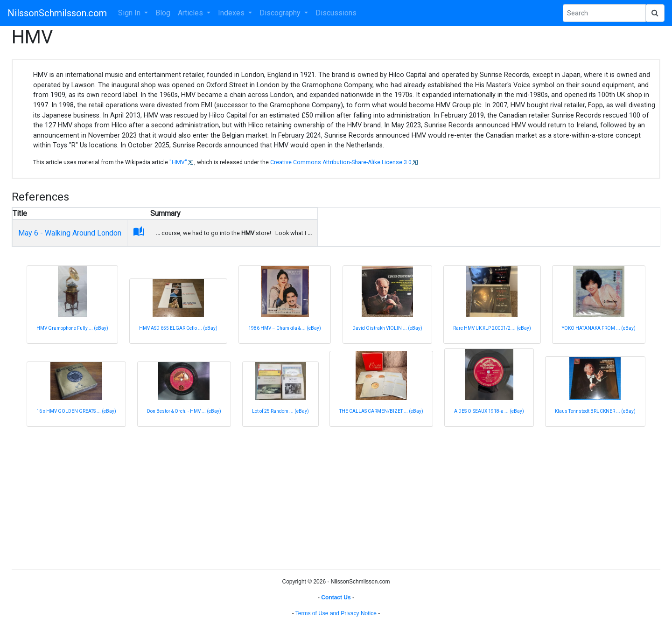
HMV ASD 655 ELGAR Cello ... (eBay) (178, 328)
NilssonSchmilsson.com (57, 13)
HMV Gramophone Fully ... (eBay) (72, 328)
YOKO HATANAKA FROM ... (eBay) (599, 328)
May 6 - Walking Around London (70, 233)
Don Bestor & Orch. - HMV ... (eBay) (184, 411)
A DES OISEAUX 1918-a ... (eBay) (489, 411)
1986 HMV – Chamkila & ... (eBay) (285, 328)
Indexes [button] (232, 13)
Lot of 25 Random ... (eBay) (280, 411)
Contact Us (336, 597)
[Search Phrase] (604, 13)
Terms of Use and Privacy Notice (336, 613)
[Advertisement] (292, 497)
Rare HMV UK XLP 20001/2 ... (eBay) (492, 328)
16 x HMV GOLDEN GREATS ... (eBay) (76, 411)
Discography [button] (281, 13)
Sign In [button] (130, 13)
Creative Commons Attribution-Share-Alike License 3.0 (341, 162)
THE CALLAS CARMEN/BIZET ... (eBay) (381, 411)
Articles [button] (191, 13)
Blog (163, 13)
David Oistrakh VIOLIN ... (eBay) (387, 328)
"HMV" (178, 162)
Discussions (336, 13)
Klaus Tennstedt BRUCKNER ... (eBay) (595, 411)
